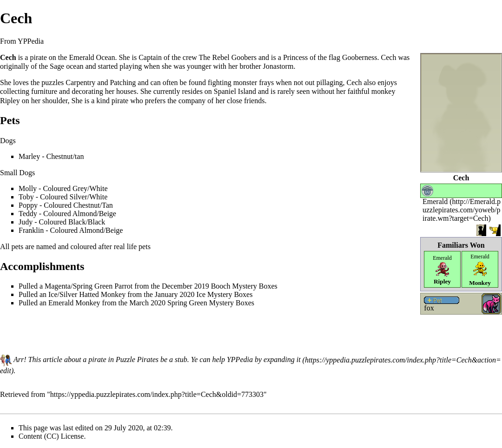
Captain (150, 57)
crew (190, 57)
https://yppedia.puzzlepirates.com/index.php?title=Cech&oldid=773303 (157, 394)
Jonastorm (278, 66)
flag (334, 57)
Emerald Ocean (92, 57)
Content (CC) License (51, 436)
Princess (295, 57)
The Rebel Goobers (228, 57)
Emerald (435, 201)
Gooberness (360, 57)
